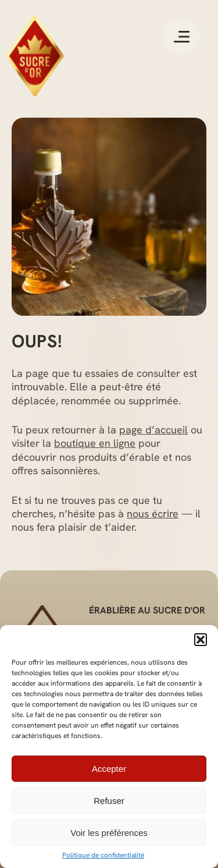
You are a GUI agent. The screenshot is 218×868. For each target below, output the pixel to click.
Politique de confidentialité (103, 855)
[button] (201, 640)
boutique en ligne (95, 443)
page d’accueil (153, 430)
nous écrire (153, 514)
